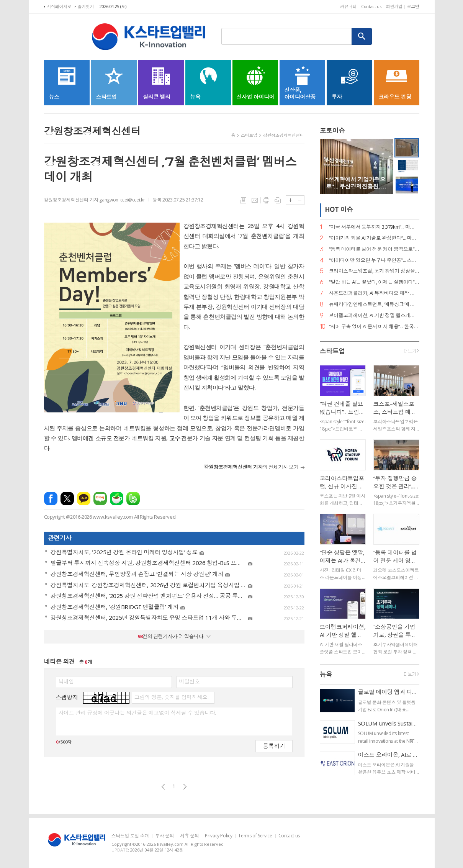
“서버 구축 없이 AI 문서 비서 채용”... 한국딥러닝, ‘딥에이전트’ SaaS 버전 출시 (374, 327)
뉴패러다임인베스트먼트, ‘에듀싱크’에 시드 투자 (374, 304)
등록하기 (274, 746)
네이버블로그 (100, 499)
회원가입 (394, 6)
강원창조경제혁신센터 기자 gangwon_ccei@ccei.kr (95, 200)
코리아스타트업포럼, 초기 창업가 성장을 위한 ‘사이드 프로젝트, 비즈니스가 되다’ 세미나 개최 (374, 271)
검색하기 (362, 36)
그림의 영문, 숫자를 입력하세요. (171, 697)
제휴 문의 (189, 836)
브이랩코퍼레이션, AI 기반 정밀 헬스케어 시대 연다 (374, 315)
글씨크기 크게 (290, 200)
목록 (243, 200)
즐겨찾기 (86, 6)
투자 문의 (164, 836)
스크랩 (278, 200)
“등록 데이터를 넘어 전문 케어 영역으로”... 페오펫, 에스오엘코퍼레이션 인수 (374, 249)
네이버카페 (117, 499)
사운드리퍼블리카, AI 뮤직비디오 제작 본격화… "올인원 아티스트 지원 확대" (374, 293)
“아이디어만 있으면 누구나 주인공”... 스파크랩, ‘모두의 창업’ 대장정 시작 (374, 260)
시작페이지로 (59, 6)
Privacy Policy (218, 836)
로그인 (413, 6)
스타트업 (249, 135)
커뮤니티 (348, 6)
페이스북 (51, 499)
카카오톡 (84, 499)
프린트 (266, 200)
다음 (185, 787)
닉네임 (66, 681)
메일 (255, 200)
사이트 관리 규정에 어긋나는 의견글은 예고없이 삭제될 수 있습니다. (137, 713)
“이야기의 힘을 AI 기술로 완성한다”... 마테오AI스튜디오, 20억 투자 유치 (374, 238)
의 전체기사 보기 (251, 467)
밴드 (133, 499)
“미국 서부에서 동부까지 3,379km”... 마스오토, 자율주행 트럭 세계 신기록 (374, 227)
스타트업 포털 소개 (130, 836)
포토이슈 (332, 130)
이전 (163, 787)
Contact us (371, 6)
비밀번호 (190, 681)
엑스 (67, 499)
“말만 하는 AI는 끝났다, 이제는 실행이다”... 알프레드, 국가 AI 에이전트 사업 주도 (374, 282)
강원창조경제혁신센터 (284, 135)
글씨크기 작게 (300, 200)
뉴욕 (326, 674)
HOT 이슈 (339, 210)
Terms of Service (255, 836)
